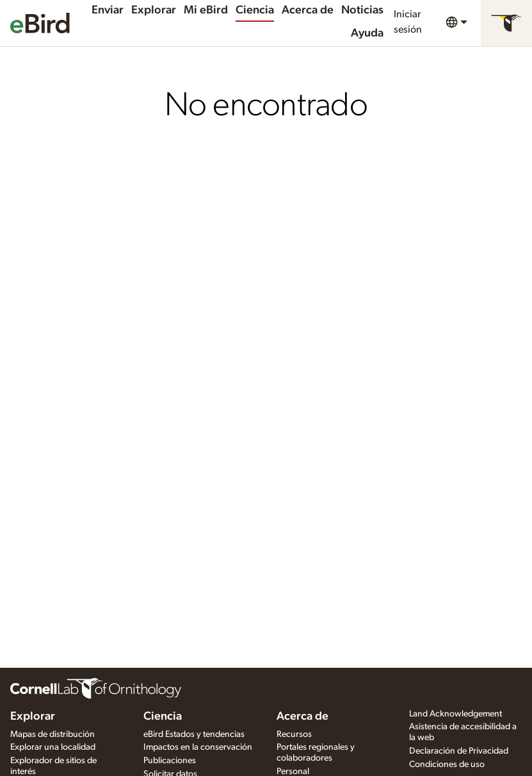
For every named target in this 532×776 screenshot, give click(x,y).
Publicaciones (170, 761)
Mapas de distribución (52, 734)
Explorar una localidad (53, 747)
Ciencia (255, 10)
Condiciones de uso (447, 764)
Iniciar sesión (408, 22)
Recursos (294, 734)
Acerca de (308, 10)
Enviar (108, 10)
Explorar (154, 10)
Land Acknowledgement (455, 714)
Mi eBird (206, 10)
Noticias (362, 10)
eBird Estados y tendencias (194, 734)
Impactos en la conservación (198, 747)
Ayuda (367, 33)
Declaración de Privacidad (459, 751)
